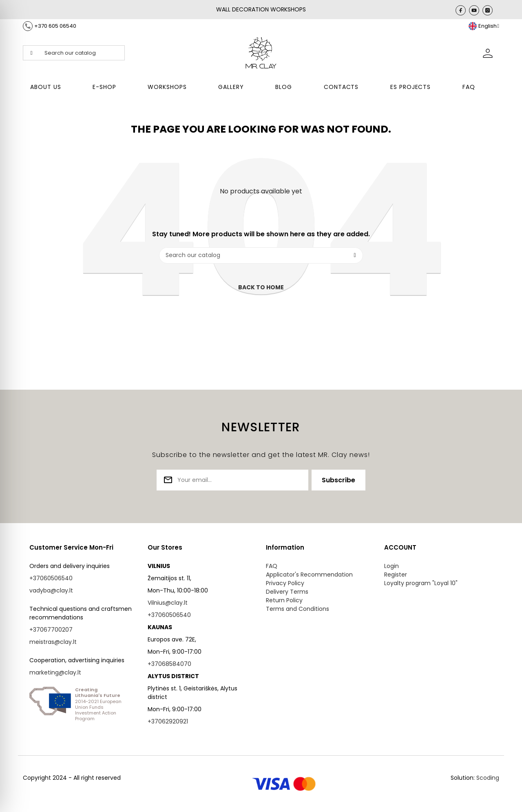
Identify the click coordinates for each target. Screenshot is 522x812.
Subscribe (338, 480)
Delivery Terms (287, 592)
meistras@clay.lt (53, 642)
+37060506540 (51, 578)
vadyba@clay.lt (51, 590)
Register (396, 575)
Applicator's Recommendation (309, 575)
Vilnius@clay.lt (168, 603)
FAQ (272, 566)
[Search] (261, 255)
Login (391, 566)
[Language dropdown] (484, 26)
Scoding (488, 778)
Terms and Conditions (297, 609)
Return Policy (284, 600)
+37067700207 (51, 630)
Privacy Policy (285, 583)
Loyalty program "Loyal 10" (421, 583)
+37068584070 (169, 664)
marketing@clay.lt (55, 672)
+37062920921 (168, 721)
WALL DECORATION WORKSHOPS (261, 9)
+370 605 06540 (55, 26)
